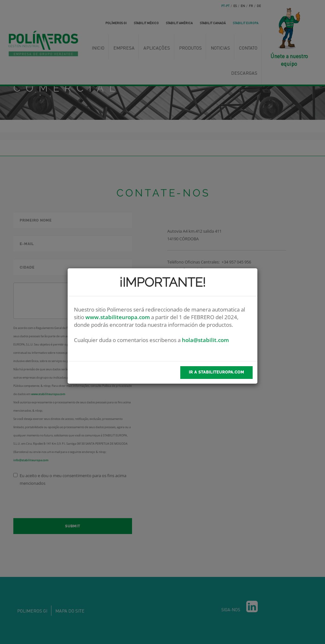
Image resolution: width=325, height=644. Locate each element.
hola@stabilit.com (205, 340)
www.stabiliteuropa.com (118, 317)
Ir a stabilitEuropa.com (216, 372)
